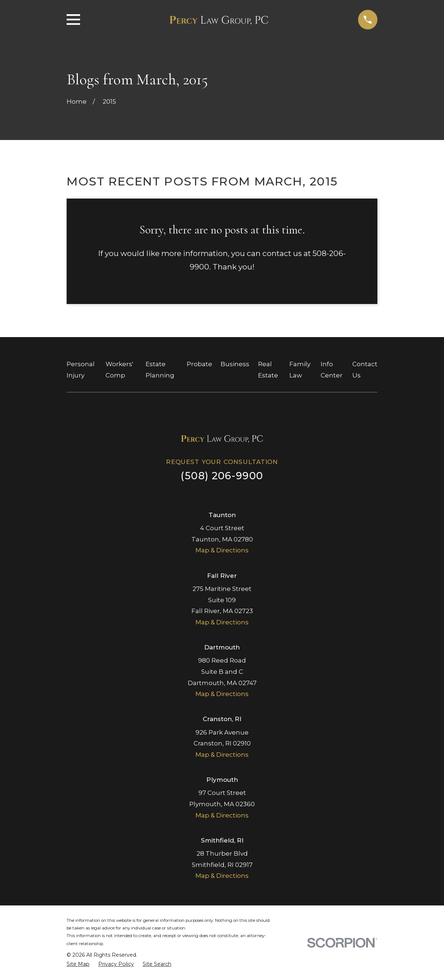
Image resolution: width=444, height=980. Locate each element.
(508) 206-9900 (222, 476)
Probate (199, 364)
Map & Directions (222, 550)
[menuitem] (78, 964)
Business (235, 364)
